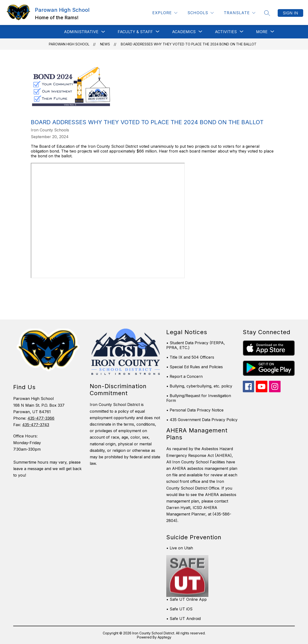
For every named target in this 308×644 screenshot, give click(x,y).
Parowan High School (69, 44)
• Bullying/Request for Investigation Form (199, 398)
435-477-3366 (41, 418)
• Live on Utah (180, 548)
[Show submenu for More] (262, 32)
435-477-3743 (36, 425)
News (105, 44)
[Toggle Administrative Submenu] (103, 32)
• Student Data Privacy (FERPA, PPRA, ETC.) (196, 345)
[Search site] (267, 13)
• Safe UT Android (183, 619)
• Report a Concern (184, 376)
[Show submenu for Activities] (226, 32)
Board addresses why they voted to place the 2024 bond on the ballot (189, 44)
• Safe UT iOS (179, 609)
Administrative (81, 32)
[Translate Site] (240, 13)
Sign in (290, 13)
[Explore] (165, 13)
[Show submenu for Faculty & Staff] (135, 32)
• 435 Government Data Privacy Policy (202, 420)
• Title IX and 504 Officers (190, 357)
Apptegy (164, 637)
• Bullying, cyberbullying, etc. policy (199, 386)
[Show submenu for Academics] (184, 32)
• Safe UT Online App (186, 599)
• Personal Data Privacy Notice (195, 410)
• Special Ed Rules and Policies (195, 367)
